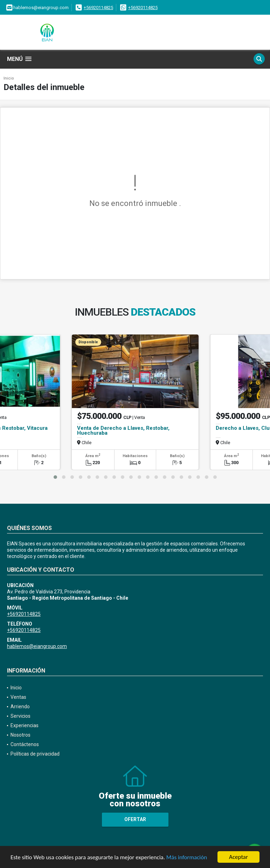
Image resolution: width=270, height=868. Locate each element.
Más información (187, 857)
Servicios (20, 716)
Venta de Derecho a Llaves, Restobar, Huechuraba (123, 430)
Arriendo (20, 707)
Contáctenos (25, 744)
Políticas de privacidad (35, 754)
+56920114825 (98, 8)
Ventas (18, 697)
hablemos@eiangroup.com (37, 646)
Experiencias (25, 725)
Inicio (9, 78)
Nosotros (20, 735)
